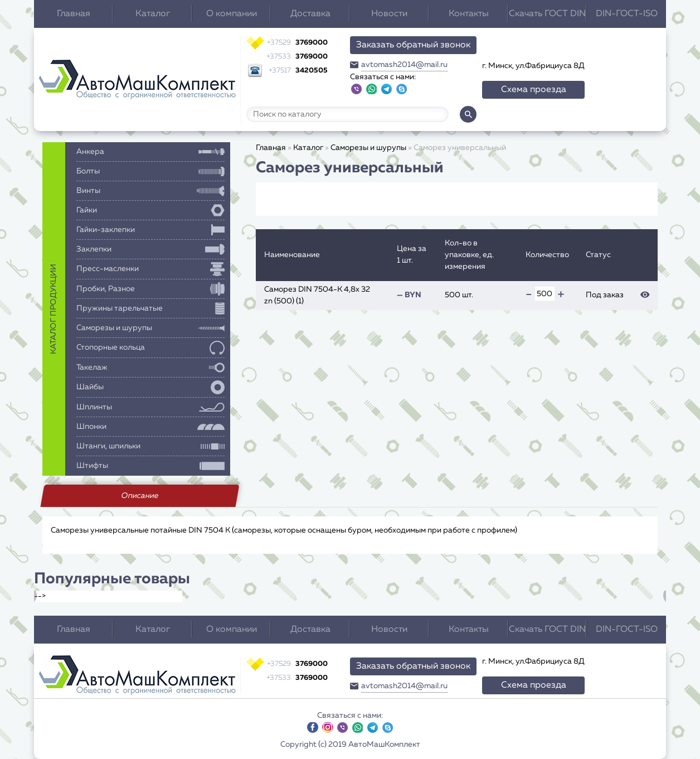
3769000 (297, 43)
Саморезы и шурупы (368, 148)
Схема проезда (534, 90)
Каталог (153, 14)
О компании (232, 14)
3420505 (298, 71)
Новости (389, 14)
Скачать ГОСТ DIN (547, 14)
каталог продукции (54, 309)
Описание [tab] (140, 496)
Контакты (469, 14)
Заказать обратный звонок (413, 45)
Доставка (310, 14)
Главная (74, 14)
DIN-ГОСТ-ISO (627, 14)
